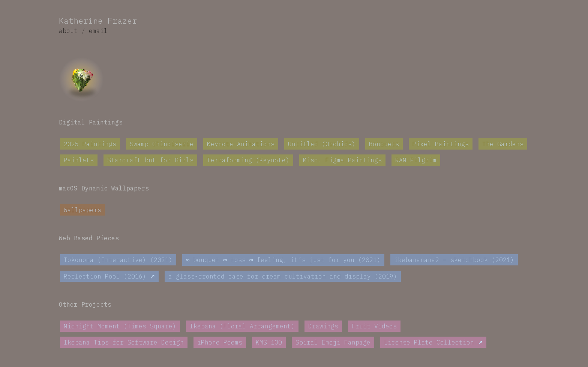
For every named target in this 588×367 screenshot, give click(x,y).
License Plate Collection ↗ (433, 343)
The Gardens (503, 144)
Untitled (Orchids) (322, 144)
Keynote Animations (241, 144)
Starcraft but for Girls (150, 160)
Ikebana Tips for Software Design (124, 343)
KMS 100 (269, 343)
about (68, 31)
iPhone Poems (220, 343)
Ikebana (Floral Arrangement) (242, 327)
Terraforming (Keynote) (248, 160)
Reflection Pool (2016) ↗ (109, 277)
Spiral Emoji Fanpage (333, 343)
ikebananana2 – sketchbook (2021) (454, 260)
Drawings (323, 327)
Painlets (79, 160)
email (98, 31)
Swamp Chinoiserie (162, 144)
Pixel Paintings (441, 144)
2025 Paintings (90, 144)
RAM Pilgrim (416, 160)
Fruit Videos (374, 327)
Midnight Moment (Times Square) (120, 327)
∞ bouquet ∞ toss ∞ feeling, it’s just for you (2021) (283, 260)
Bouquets (384, 144)
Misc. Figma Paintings (342, 160)
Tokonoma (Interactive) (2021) (118, 260)
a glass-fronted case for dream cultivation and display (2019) (283, 277)
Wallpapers (82, 210)
